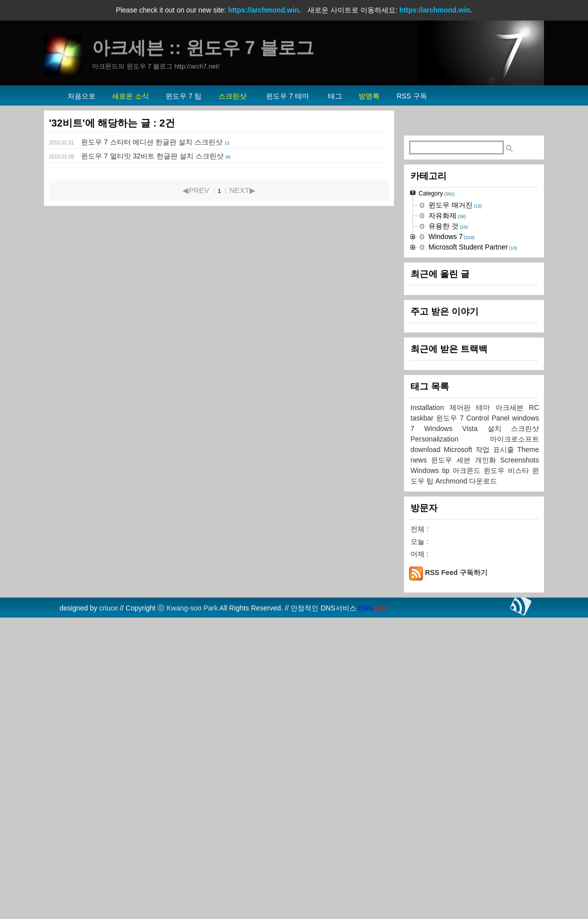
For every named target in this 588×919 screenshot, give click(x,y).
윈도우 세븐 (453, 760)
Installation (430, 707)
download (427, 749)
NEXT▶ (242, 190)
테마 (486, 707)
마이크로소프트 (514, 739)
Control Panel (489, 718)
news (421, 760)
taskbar (423, 718)
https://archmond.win (263, 10)
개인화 (488, 760)
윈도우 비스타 (508, 770)
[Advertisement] (474, 275)
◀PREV (196, 190)
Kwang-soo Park (192, 908)
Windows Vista (455, 728)
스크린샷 (525, 728)
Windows (426, 770)
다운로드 (483, 781)
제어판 (463, 707)
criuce (108, 908)
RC (534, 707)
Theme (528, 749)
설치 (499, 728)
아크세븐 (512, 707)
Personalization (450, 739)
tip (447, 770)
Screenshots (519, 760)
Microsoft (460, 749)
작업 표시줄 (496, 749)
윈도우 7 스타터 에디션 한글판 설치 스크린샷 (152, 142)
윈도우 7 (451, 718)
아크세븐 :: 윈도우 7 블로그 (203, 48)
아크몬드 (468, 770)
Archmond (452, 781)
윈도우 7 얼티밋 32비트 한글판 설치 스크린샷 (152, 156)
